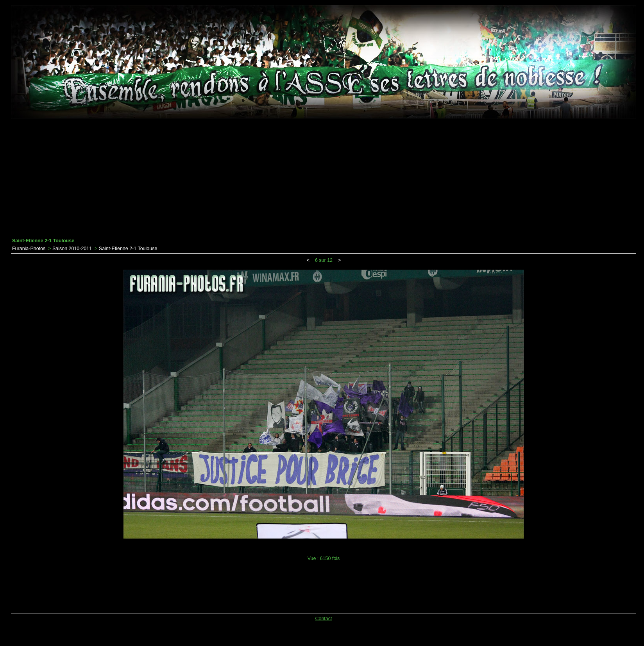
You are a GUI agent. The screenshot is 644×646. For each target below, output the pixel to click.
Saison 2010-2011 (72, 249)
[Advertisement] (324, 178)
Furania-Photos (29, 249)
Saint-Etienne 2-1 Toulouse (128, 249)
